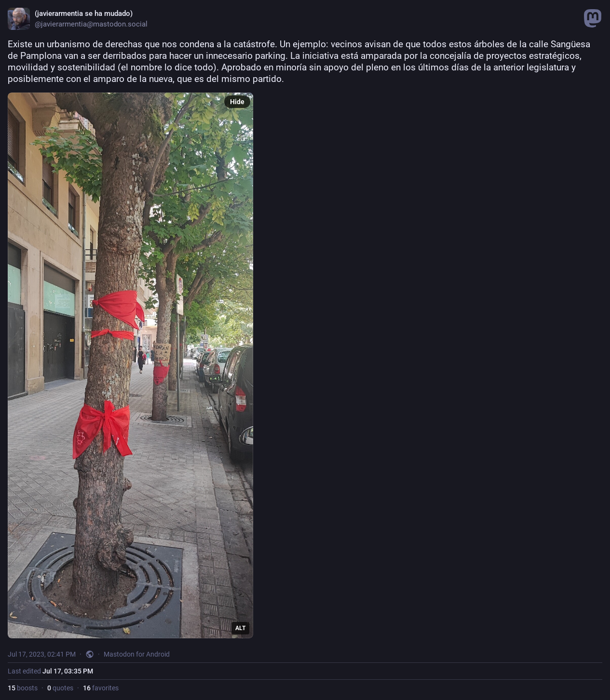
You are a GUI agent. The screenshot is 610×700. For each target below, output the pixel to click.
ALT (240, 628)
